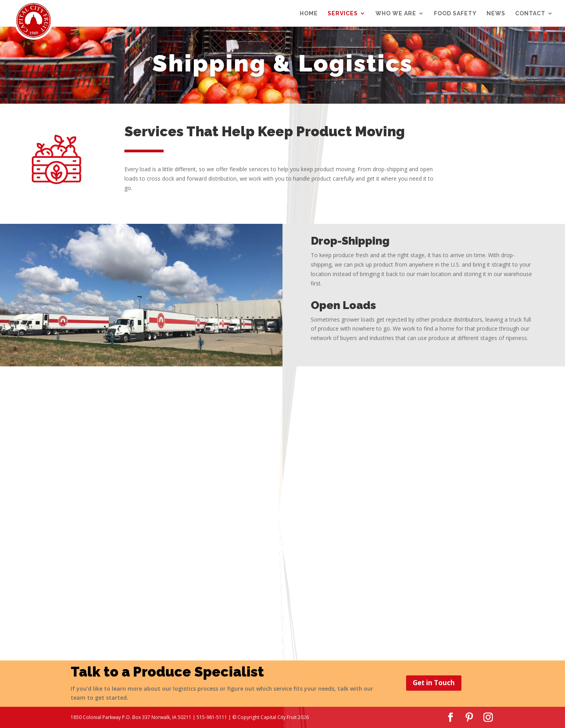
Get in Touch (434, 683)
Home (309, 14)
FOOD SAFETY (455, 14)
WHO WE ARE (396, 14)
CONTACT (530, 14)
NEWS (496, 14)
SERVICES (343, 14)
